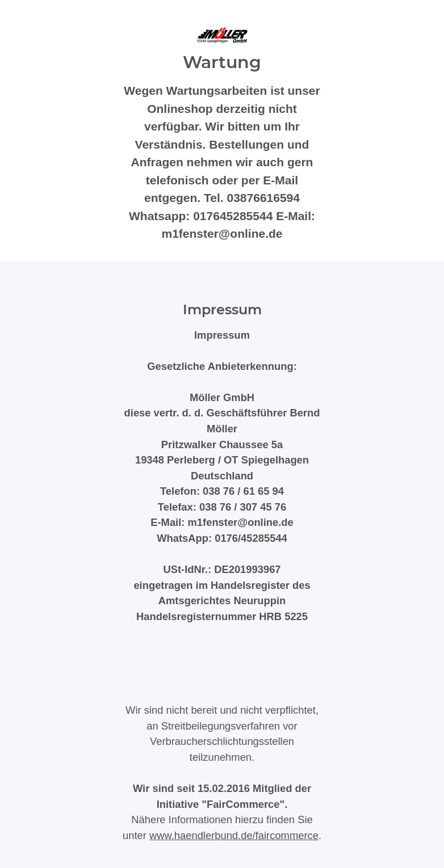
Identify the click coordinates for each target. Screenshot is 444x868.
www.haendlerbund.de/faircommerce (234, 835)
